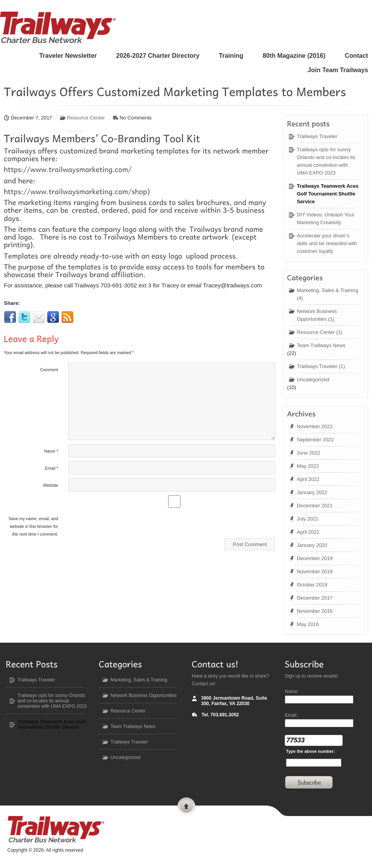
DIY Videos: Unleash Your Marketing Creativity (326, 219)
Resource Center (86, 118)
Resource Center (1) (319, 332)
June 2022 (309, 453)
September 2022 (315, 440)
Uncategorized (313, 380)
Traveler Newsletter (68, 55)
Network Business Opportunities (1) (317, 315)
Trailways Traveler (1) (321, 366)
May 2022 (308, 466)
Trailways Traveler (317, 136)
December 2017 (315, 598)
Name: (292, 692)
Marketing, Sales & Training (139, 680)
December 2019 (315, 558)
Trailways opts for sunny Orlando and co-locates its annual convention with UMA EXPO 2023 (326, 161)
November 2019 (315, 571)
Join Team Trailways (338, 70)
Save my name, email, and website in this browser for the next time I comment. (33, 520)
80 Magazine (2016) (294, 55)
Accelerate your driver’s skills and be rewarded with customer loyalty (327, 243)
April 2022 (308, 479)
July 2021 (307, 519)
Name (51, 445)
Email (52, 462)
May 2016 (308, 624)
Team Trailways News (321, 345)
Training (231, 55)
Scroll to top (186, 807)
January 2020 (312, 545)
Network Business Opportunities (144, 695)
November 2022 (315, 426)
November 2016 (315, 611)
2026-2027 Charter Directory (158, 55)
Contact (356, 55)
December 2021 (315, 506)
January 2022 (312, 492)
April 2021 (308, 532)
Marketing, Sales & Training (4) (327, 294)
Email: (291, 715)
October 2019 (312, 585)
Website (51, 479)
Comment (49, 364)
